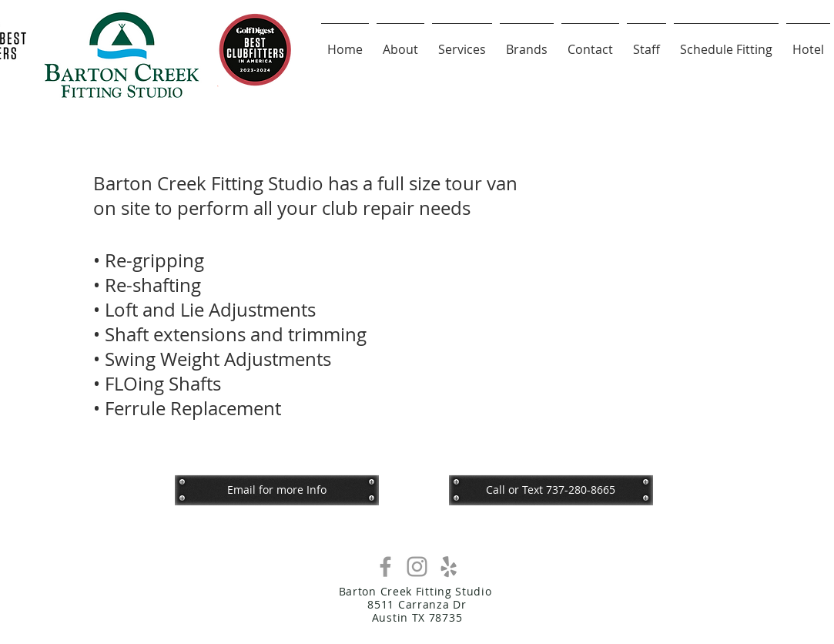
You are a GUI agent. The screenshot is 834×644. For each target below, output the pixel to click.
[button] (551, 490)
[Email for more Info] (277, 490)
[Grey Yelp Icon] (449, 567)
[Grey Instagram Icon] (417, 567)
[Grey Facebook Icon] (385, 567)
